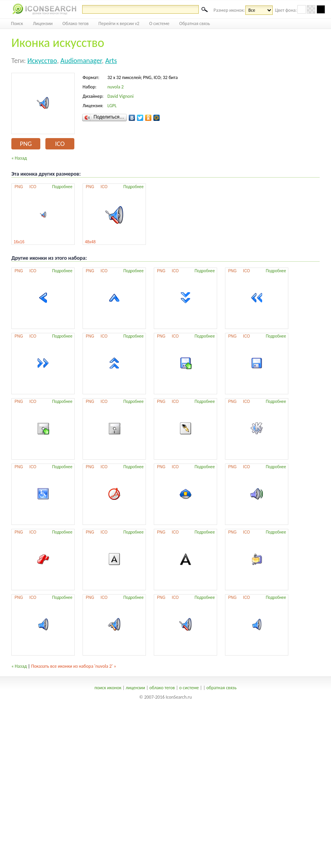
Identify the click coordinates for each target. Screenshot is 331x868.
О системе (159, 23)
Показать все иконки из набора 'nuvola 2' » (74, 666)
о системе (189, 688)
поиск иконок (108, 688)
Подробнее (62, 187)
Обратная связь (195, 23)
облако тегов (162, 688)
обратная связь (221, 688)
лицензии (135, 688)
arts (111, 61)
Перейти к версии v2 (119, 23)
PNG (26, 144)
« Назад (19, 158)
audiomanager (81, 61)
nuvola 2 (115, 87)
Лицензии (43, 23)
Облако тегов (76, 23)
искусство (42, 61)
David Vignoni (120, 96)
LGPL (112, 106)
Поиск (17, 23)
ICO (60, 144)
